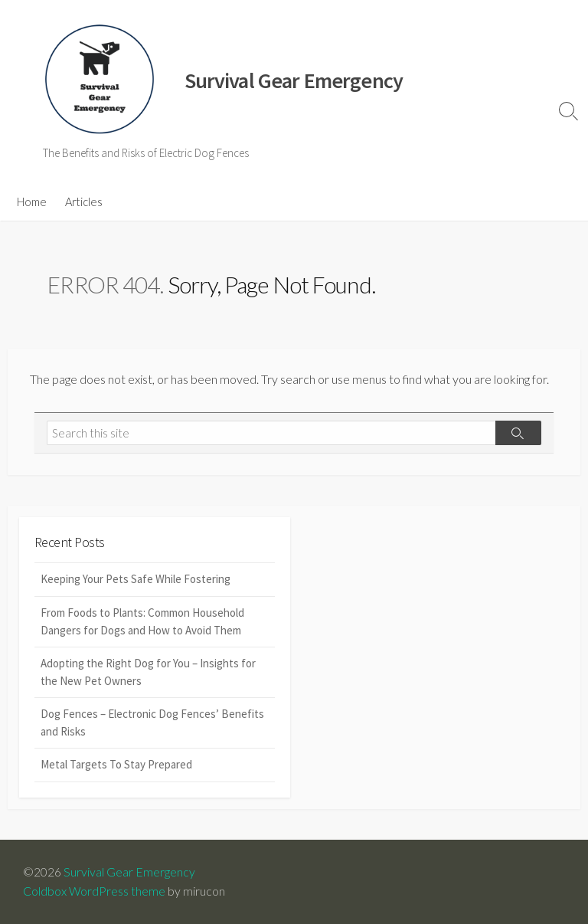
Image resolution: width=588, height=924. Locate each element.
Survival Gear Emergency (129, 872)
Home (32, 202)
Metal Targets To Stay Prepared (116, 764)
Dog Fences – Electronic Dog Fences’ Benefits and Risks (152, 722)
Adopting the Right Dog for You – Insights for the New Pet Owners (148, 672)
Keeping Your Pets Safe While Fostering (136, 579)
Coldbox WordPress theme (94, 891)
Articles (84, 202)
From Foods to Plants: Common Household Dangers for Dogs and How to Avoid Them (142, 621)
